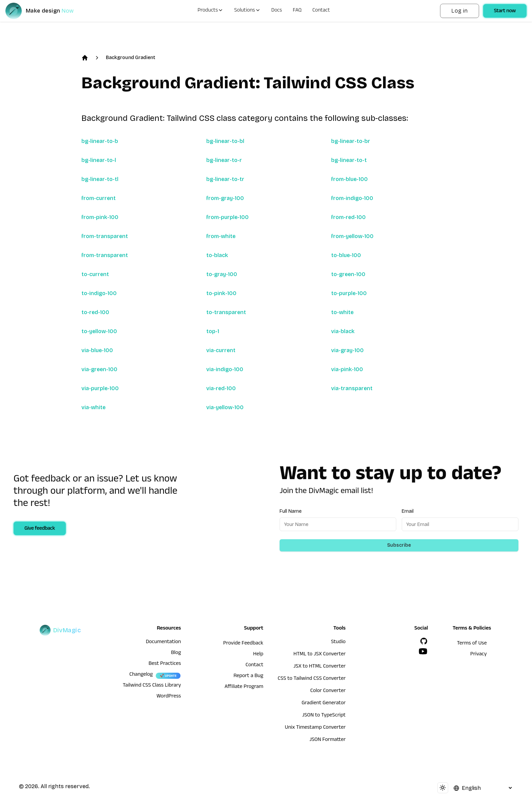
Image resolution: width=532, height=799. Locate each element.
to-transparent (226, 312)
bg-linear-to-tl (100, 179)
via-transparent (352, 388)
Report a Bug (248, 676)
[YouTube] (423, 651)
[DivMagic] (46, 11)
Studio (338, 642)
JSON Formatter (328, 740)
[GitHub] (424, 641)
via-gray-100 (347, 350)
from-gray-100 (225, 198)
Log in (459, 11)
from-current (99, 198)
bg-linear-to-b (100, 141)
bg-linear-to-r (224, 160)
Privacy (479, 655)
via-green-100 (99, 369)
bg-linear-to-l (99, 160)
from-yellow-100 (352, 236)
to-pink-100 (221, 293)
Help (258, 655)
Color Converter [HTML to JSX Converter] (328, 691)
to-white (342, 312)
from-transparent (105, 236)
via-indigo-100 (225, 369)
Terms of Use (472, 644)
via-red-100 (221, 388)
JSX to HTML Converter (320, 667)
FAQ (297, 11)
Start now (505, 12)
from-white (221, 236)
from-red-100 (348, 217)
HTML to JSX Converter (320, 655)
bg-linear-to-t (349, 160)
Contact (321, 11)
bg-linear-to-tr (225, 179)
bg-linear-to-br (351, 141)
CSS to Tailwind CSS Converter (312, 679)
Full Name (291, 511)
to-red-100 (95, 312)
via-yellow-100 (225, 407)
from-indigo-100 (352, 198)
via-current (221, 350)
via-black (343, 331)
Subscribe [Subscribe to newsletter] (399, 545)
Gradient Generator (324, 704)
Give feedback (40, 529)
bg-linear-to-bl (225, 141)
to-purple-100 (349, 293)
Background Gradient (131, 58)
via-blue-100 (97, 350)
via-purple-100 (100, 388)
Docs (277, 11)
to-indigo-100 (99, 293)
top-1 (213, 331)
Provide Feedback (243, 644)
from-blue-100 (349, 179)
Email (408, 511)
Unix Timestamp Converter (315, 728)
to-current (95, 274)
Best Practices (165, 664)
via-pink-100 (347, 369)
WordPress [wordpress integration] (169, 697)
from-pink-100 (100, 217)
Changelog (141, 675)
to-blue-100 (346, 255)
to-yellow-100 (99, 331)
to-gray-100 (222, 274)
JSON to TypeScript (324, 716)
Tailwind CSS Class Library (152, 686)
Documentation (164, 642)
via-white (93, 407)
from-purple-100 (227, 217)
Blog (176, 653)
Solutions (247, 11)
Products (210, 11)
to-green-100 (348, 274)
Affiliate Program (244, 687)
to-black (217, 255)
